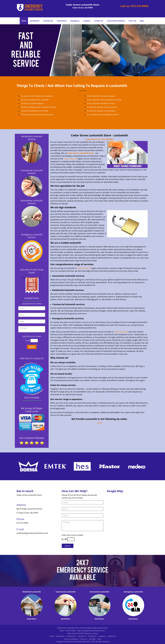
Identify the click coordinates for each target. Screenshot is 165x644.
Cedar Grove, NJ (93, 139)
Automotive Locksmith (99, 592)
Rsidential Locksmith (32, 592)
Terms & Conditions (71, 639)
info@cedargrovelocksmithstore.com (32, 533)
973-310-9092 (140, 6)
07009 (99, 423)
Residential (35, 21)
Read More (32, 619)
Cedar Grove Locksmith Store (80, 153)
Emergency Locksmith (133, 592)
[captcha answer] (34, 341)
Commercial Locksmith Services (32, 172)
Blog (142, 21)
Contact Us (99, 21)
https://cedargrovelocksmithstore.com (91, 631)
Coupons (87, 21)
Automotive (62, 21)
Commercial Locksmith (66, 592)
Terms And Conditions (116, 21)
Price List (132, 21)
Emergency (75, 21)
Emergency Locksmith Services (32, 236)
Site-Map (92, 639)
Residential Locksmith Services (32, 138)
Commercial (48, 21)
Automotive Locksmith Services (32, 202)
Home (24, 21)
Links (99, 639)
